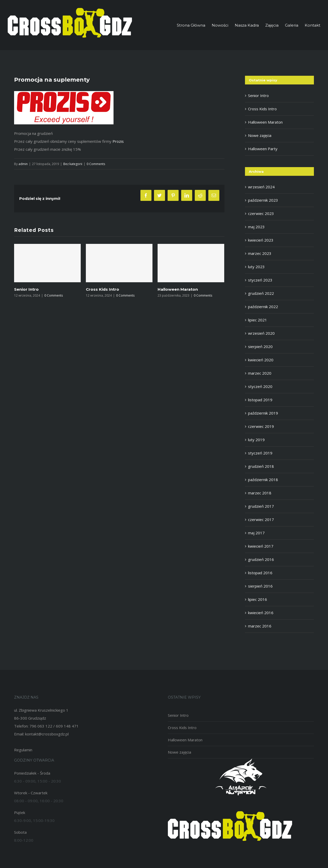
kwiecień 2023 (261, 240)
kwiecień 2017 (261, 546)
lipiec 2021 (258, 320)
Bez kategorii (73, 164)
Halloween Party (263, 149)
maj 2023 (256, 227)
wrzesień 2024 (261, 187)
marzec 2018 (260, 493)
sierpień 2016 (260, 586)
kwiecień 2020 (261, 360)
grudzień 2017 (261, 506)
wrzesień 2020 (261, 333)
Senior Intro (26, 289)
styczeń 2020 (260, 386)
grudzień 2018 (261, 466)
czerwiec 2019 (261, 426)
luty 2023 (256, 267)
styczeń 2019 (260, 453)
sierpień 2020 (260, 346)
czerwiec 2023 (261, 213)
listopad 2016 (260, 573)
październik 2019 (263, 413)
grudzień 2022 (261, 293)
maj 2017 (256, 533)
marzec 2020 (260, 373)
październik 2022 (263, 307)
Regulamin (23, 750)
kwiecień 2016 (261, 613)
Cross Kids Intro (102, 289)
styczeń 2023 (260, 280)
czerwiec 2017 (261, 519)
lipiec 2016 (258, 599)
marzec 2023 (260, 253)
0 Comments (96, 164)
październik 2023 (263, 200)
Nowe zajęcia (260, 135)
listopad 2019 (260, 400)
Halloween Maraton (178, 289)
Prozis (118, 141)
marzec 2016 (260, 626)
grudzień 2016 (261, 559)
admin (23, 164)
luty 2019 (256, 440)
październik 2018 (263, 480)
